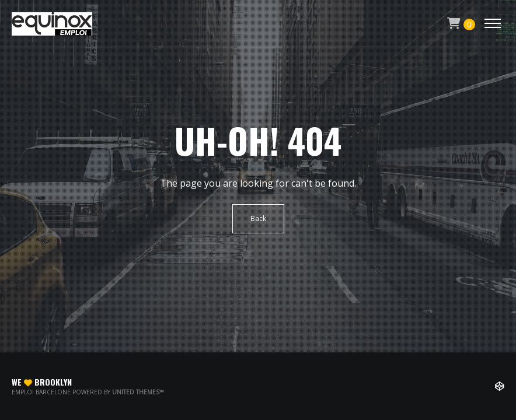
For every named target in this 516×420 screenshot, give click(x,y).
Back (258, 218)
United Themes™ (138, 392)
